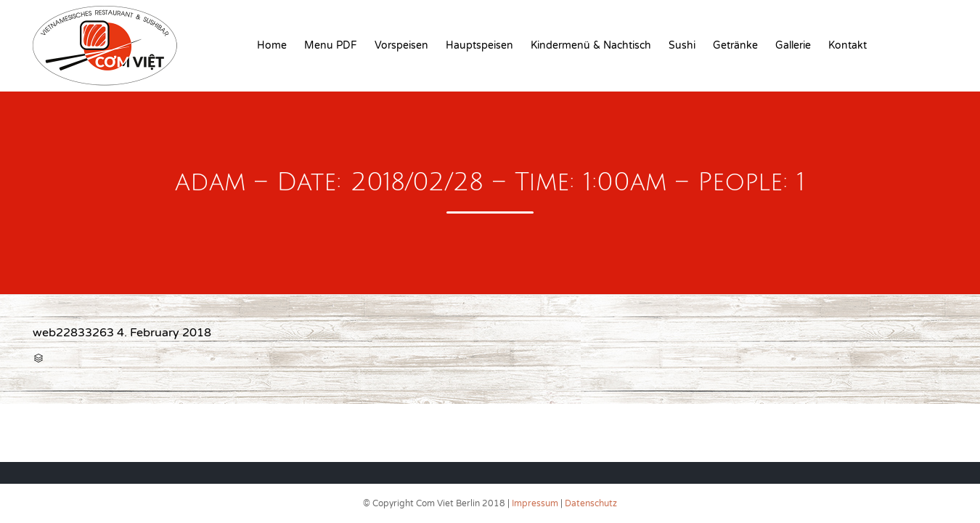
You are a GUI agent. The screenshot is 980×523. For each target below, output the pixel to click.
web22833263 (73, 333)
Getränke (735, 45)
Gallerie (793, 45)
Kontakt (848, 45)
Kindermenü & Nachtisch (591, 45)
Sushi (682, 45)
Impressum (535, 503)
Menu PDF (331, 45)
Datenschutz (591, 503)
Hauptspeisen (479, 45)
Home (272, 45)
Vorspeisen (401, 45)
